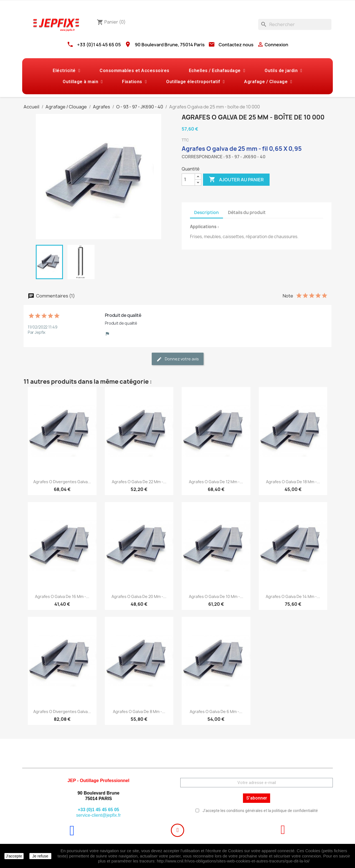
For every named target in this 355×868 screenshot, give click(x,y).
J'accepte (14, 856)
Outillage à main (83, 82)
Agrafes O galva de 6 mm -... (216, 712)
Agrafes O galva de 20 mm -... (139, 596)
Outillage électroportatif (195, 82)
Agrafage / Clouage (268, 82)
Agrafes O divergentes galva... (62, 482)
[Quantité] (188, 180)
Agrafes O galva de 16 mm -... (62, 596)
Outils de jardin (283, 71)
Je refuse (40, 856)
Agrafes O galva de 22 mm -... (139, 482)
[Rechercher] (295, 24)
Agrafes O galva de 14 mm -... (293, 596)
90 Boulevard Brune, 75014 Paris (170, 45)
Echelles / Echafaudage (217, 71)
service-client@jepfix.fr (98, 815)
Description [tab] (206, 212)
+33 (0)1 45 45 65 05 (99, 45)
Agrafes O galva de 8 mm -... (139, 712)
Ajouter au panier (236, 180)
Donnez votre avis (178, 359)
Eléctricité (66, 71)
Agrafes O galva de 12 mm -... (216, 482)
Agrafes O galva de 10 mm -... (216, 596)
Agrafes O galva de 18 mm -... (293, 482)
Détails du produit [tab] (247, 212)
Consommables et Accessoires (135, 71)
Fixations (134, 82)
